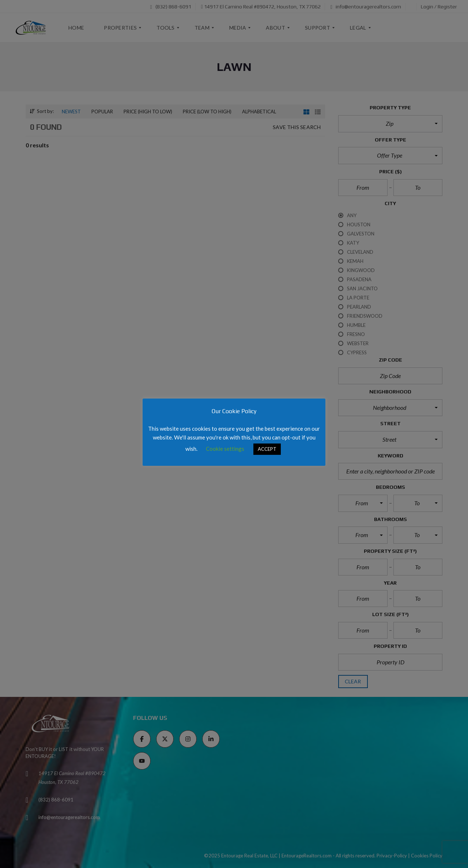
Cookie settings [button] (225, 449)
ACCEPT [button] (267, 449)
